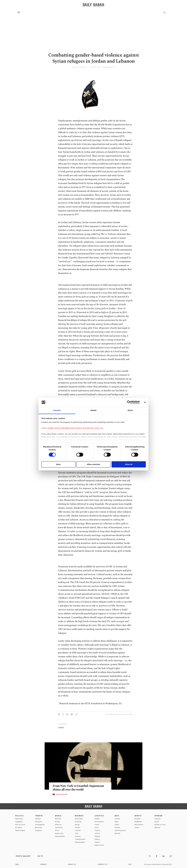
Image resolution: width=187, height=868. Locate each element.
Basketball (138, 822)
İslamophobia (60, 836)
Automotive (79, 819)
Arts (117, 816)
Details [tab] (93, 410)
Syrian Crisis (59, 833)
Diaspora (38, 830)
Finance (78, 827)
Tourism (78, 830)
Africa (57, 830)
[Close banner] (145, 402)
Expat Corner (99, 845)
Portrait (117, 827)
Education (39, 822)
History (97, 839)
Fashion (97, 830)
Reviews (117, 833)
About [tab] (130, 410)
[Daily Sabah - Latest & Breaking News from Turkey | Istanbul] (93, 5)
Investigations (40, 825)
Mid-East (58, 819)
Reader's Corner (160, 825)
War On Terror (20, 825)
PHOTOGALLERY (62, 794)
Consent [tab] (57, 410)
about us (72, 864)
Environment (99, 822)
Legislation (19, 822)
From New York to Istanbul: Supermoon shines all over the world (79, 788)
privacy (44, 864)
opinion (61, 727)
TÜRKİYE (39, 816)
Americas (58, 825)
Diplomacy (19, 819)
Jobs (17, 864)
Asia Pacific (59, 827)
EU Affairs (19, 827)
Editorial (157, 827)
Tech (77, 833)
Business (79, 816)
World (58, 816)
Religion (97, 836)
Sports (138, 816)
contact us (102, 864)
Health (97, 819)
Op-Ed (157, 822)
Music (117, 822)
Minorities (39, 827)
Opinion (158, 816)
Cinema (117, 819)
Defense (78, 836)
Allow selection (93, 464)
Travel (97, 825)
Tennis (137, 827)
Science (97, 833)
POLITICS (19, 816)
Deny (58, 464)
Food (97, 827)
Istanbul (38, 819)
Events (117, 825)
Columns (157, 819)
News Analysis (20, 830)
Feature (97, 842)
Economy (78, 822)
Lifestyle (99, 816)
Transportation (80, 839)
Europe (58, 822)
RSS (130, 864)
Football (137, 819)
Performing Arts (120, 830)
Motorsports (139, 825)
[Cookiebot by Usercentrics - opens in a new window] (129, 402)
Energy (77, 825)
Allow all (129, 464)
